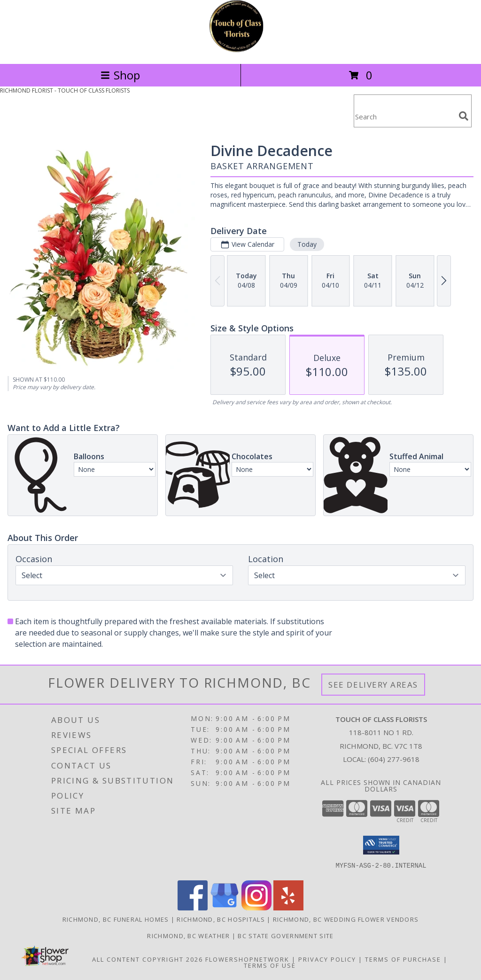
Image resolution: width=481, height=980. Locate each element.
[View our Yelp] (288, 908)
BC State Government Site (286, 936)
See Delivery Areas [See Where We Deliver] (373, 685)
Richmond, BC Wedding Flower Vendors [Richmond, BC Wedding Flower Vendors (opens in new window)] (346, 919)
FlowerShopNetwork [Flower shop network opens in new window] (247, 959)
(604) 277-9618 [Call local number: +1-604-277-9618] (394, 759)
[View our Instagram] (256, 908)
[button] (381, 845)
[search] (464, 116)
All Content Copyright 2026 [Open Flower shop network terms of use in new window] (147, 959)
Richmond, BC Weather (188, 936)
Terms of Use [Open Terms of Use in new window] (270, 965)
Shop (120, 75)
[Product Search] (404, 117)
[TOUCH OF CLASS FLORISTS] (240, 50)
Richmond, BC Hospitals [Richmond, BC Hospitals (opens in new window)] (221, 919)
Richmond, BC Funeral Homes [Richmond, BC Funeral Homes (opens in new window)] (116, 919)
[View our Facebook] (193, 908)
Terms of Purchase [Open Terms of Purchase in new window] (403, 959)
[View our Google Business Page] (225, 908)
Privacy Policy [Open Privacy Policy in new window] (327, 959)
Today (307, 244)
